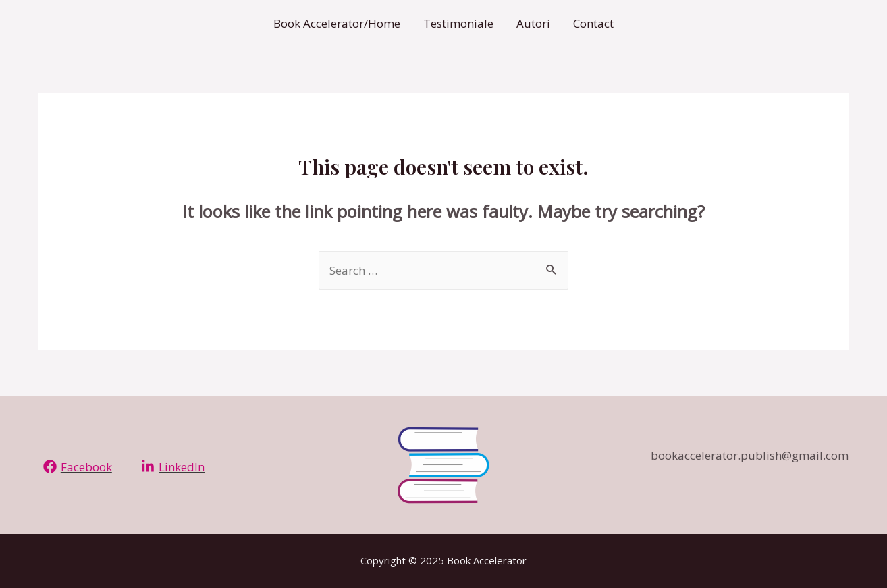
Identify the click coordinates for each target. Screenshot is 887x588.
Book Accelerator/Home (337, 23)
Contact (593, 23)
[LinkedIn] (173, 466)
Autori (533, 23)
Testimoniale (458, 23)
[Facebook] (78, 466)
